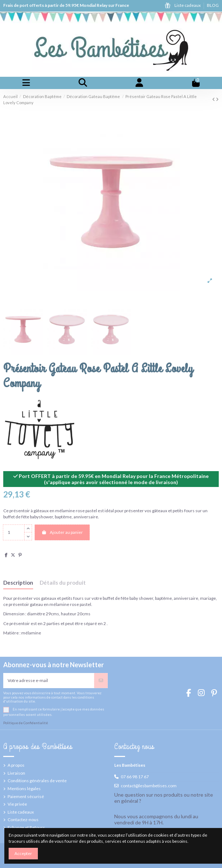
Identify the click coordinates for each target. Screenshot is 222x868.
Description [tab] (18, 583)
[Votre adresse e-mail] (49, 681)
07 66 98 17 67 (135, 777)
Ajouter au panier (62, 532)
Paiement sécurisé (26, 796)
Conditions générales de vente (37, 781)
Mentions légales (24, 789)
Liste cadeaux (188, 5)
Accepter (23, 853)
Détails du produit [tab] (63, 583)
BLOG (213, 5)
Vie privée (17, 804)
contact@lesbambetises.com (149, 786)
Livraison (16, 773)
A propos (16, 765)
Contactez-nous (23, 820)
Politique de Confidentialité (26, 723)
